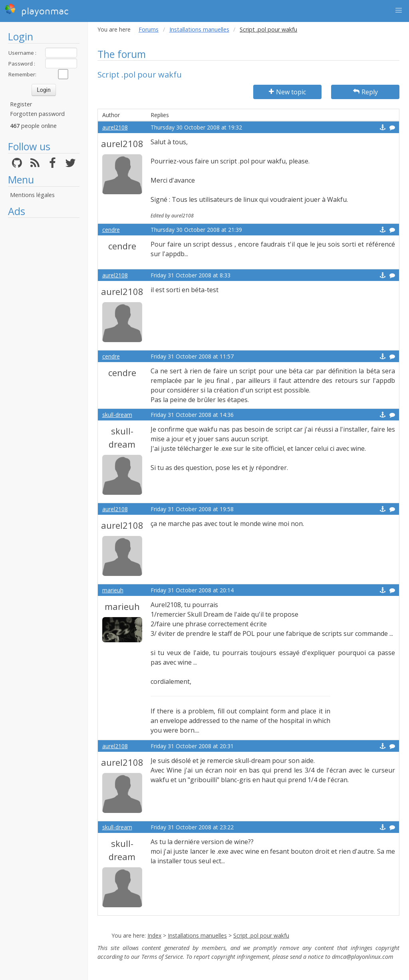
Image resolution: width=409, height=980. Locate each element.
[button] (399, 10)
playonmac (37, 10)
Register (21, 104)
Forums (149, 29)
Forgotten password (37, 114)
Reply (365, 92)
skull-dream (117, 415)
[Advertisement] (44, 342)
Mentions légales (32, 195)
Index (154, 935)
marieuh (113, 590)
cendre (111, 230)
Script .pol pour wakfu (261, 935)
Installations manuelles (199, 29)
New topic (287, 92)
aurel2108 (115, 127)
